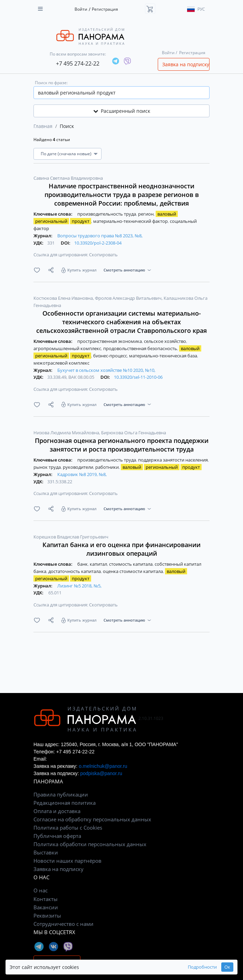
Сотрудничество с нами (64, 924)
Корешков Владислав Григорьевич (71, 537)
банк (83, 564)
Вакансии (46, 907)
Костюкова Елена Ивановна (64, 298)
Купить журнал (82, 270)
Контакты (46, 899)
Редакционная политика (65, 803)
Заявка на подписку (186, 64)
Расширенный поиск (122, 111)
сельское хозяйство (166, 341)
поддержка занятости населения (173, 460)
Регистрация (105, 9)
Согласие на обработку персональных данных (92, 819)
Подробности (202, 967)
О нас (41, 890)
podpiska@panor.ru (101, 773)
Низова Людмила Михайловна (67, 433)
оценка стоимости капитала (133, 571)
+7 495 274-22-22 (78, 63)
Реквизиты (47, 915)
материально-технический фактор (131, 221)
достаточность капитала (75, 571)
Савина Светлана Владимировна (68, 178)
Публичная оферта (57, 836)
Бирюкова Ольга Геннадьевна (134, 433)
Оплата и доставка (57, 811)
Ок (227, 967)
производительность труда (107, 214)
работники (108, 467)
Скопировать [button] (103, 255)
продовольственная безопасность (141, 348)
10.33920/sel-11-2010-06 (138, 377)
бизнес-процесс (111, 356)
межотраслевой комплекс (61, 363)
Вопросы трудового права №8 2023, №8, (100, 236)
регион (146, 214)
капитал (99, 564)
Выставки (46, 852)
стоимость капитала (131, 564)
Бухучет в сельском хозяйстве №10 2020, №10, (106, 370)
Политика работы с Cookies (68, 828)
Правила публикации (61, 794)
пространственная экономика (110, 341)
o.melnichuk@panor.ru (103, 766)
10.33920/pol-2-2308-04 (98, 243)
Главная (43, 126)
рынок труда (48, 467)
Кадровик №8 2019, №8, (82, 474)
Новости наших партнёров (67, 861)
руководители (79, 467)
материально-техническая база (164, 356)
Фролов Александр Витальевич (129, 298)
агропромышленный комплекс (68, 348)
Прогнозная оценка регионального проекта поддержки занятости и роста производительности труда (122, 445)
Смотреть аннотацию (124, 270)
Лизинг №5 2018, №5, (79, 586)
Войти (81, 9)
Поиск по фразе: (51, 83)
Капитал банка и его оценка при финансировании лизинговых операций (121, 549)
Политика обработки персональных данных (90, 844)
